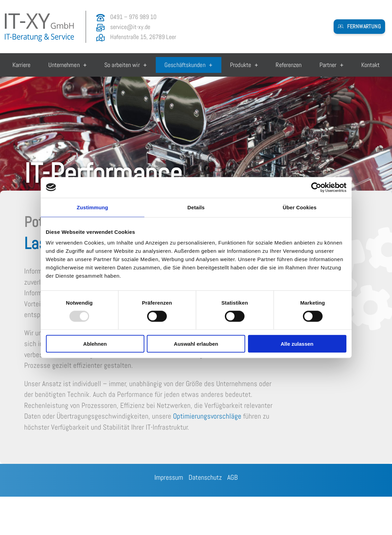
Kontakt (371, 65)
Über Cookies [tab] (300, 207)
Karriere (22, 65)
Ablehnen (95, 344)
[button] (359, 26)
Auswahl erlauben (196, 344)
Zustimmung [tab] (92, 207)
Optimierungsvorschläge (207, 416)
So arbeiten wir (126, 65)
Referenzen (289, 65)
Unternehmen (68, 65)
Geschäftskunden (188, 65)
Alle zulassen (297, 344)
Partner (332, 65)
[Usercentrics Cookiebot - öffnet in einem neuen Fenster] (316, 187)
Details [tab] (196, 207)
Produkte (244, 65)
